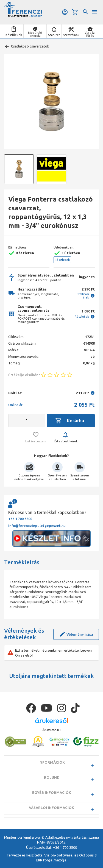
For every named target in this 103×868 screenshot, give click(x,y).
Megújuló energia (35, 34)
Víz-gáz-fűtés (90, 34)
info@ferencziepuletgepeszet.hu (37, 526)
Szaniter (54, 35)
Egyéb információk (52, 792)
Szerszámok (71, 35)
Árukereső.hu (51, 730)
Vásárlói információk (51, 808)
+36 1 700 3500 (20, 519)
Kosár (75, 12)
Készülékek (14, 35)
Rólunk (52, 777)
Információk (52, 762)
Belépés (65, 12)
